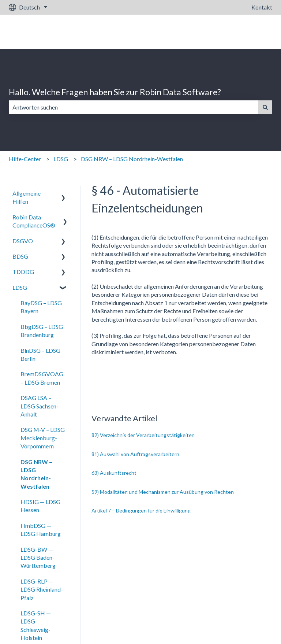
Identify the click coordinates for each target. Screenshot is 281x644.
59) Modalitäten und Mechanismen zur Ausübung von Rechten (163, 492)
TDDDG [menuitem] (23, 272)
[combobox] (134, 107)
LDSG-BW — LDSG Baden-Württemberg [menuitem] (38, 558)
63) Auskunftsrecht (114, 473)
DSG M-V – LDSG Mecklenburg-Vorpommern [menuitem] (43, 438)
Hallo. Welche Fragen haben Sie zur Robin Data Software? (115, 92)
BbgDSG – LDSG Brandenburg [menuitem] (42, 331)
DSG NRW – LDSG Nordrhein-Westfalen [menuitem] (36, 474)
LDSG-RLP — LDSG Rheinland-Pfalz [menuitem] (42, 589)
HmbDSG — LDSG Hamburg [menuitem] (41, 530)
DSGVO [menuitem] (23, 241)
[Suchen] (265, 107)
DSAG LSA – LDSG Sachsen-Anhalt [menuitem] (40, 406)
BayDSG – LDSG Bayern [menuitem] (41, 307)
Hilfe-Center (25, 159)
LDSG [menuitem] (20, 287)
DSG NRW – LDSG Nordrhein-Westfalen (132, 159)
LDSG (61, 159)
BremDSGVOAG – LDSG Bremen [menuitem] (42, 378)
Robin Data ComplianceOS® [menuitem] (34, 221)
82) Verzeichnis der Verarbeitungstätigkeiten (143, 435)
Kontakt (262, 7)
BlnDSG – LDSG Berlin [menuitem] (40, 354)
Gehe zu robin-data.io (238, 32)
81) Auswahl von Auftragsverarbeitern (135, 454)
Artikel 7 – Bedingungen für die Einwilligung (141, 510)
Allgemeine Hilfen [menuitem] (27, 197)
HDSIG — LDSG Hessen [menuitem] (40, 506)
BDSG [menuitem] (20, 256)
